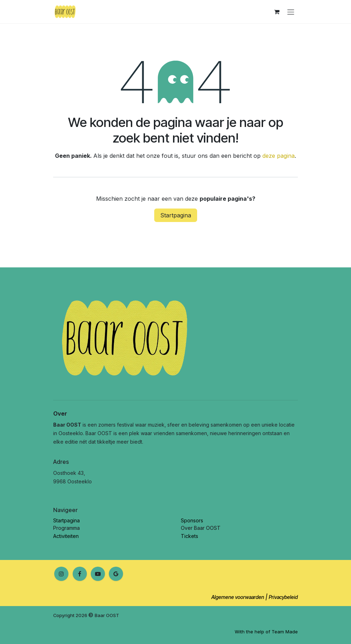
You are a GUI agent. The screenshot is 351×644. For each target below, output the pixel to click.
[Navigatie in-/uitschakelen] (291, 12)
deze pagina (278, 156)
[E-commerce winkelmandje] (277, 12)
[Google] (116, 574)
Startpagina (176, 215)
